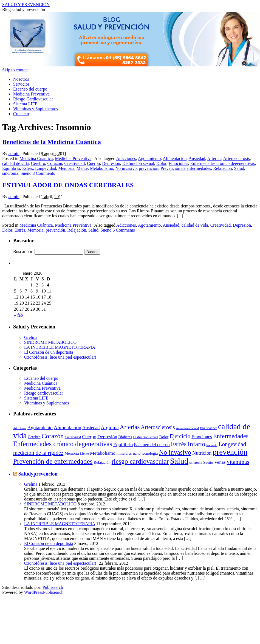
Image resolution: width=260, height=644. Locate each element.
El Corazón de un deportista (49, 352)
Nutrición (202, 453)
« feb (18, 315)
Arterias (214, 158)
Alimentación (175, 158)
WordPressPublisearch (44, 592)
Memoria (66, 168)
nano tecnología (145, 453)
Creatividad (75, 163)
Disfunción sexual (138, 163)
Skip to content (15, 70)
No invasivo (126, 168)
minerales (124, 453)
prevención (149, 168)
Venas (220, 462)
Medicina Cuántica (36, 158)
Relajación (222, 168)
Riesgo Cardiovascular (33, 99)
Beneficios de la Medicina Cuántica (52, 142)
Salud (239, 168)
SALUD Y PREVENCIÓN (26, 5)
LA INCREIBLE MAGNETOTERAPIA (60, 347)
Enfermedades (231, 436)
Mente (82, 168)
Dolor (161, 163)
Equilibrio (11, 168)
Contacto (21, 114)
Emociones (178, 163)
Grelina (31, 337)
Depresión (111, 163)
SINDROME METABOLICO (50, 342)
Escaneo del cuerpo (30, 89)
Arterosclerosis (237, 158)
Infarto (196, 444)
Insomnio (212, 445)
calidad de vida (15, 163)
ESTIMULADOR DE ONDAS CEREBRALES (68, 185)
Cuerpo (93, 163)
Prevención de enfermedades (186, 168)
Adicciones (126, 158)
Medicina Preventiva (31, 94)
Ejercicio (180, 436)
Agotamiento (149, 158)
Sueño (26, 173)
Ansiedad (197, 158)
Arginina (110, 428)
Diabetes (125, 437)
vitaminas (238, 462)
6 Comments (124, 230)
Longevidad (46, 168)
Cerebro (38, 163)
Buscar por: (23, 251)
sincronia (10, 173)
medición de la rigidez (38, 453)
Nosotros (21, 79)
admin (14, 154)
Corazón (55, 163)
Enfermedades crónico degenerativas (223, 163)
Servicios (21, 84)
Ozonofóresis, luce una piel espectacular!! (61, 357)
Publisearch (53, 587)
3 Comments (44, 173)
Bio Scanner (208, 428)
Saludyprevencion (38, 474)
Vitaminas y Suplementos (36, 109)
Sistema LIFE (25, 104)
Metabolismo (101, 168)
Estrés (28, 168)
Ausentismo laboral (187, 428)
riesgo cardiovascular (140, 461)
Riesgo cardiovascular (44, 393)
